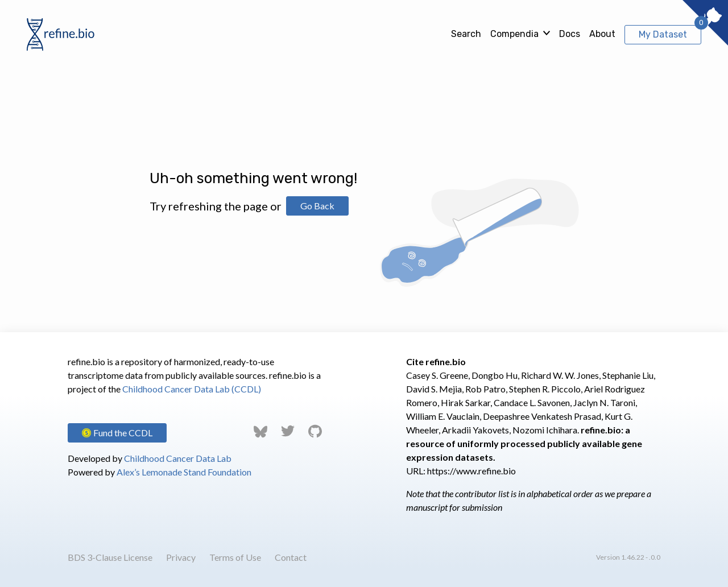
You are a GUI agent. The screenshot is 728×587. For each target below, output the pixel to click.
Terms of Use (235, 557)
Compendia (514, 34)
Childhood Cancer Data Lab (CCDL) (192, 389)
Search (466, 34)
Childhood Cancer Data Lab (178, 458)
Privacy (181, 557)
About (602, 34)
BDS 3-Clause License (110, 557)
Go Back (317, 206)
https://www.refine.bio (471, 471)
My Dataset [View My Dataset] (663, 34)
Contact (291, 557)
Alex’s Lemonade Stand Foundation (184, 472)
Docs (570, 34)
